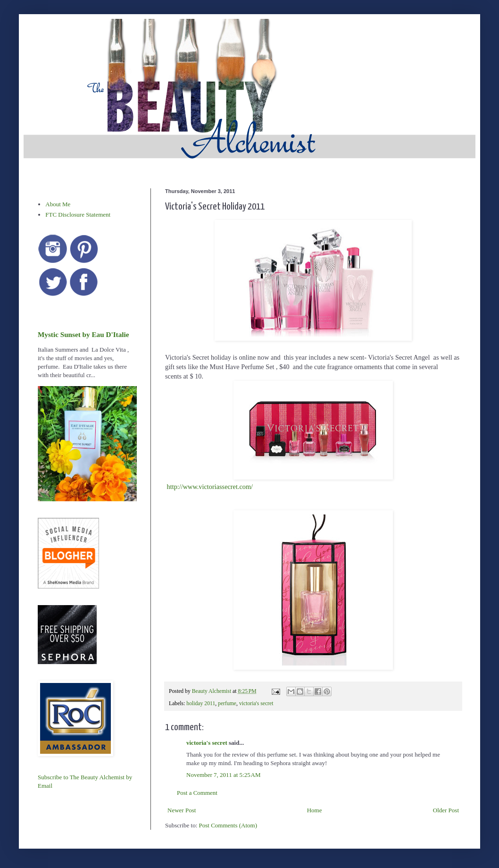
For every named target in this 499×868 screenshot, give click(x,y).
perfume (227, 704)
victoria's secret (256, 704)
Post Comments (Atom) (228, 825)
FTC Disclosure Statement (78, 215)
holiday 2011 (201, 704)
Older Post (446, 810)
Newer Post (182, 810)
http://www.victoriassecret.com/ (210, 487)
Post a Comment (197, 793)
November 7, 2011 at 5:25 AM (224, 775)
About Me (58, 204)
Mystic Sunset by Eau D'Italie (83, 334)
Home (315, 810)
